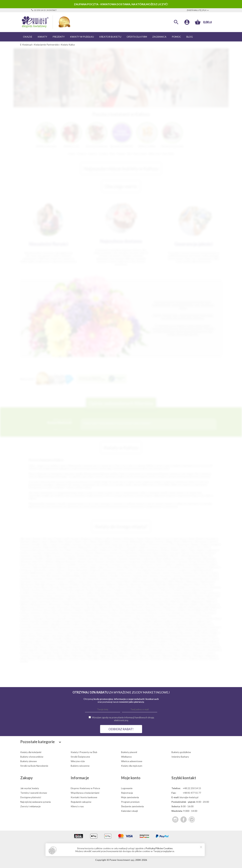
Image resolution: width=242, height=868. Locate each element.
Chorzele (103, 564)
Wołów (31, 658)
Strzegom (94, 650)
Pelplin (69, 641)
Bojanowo (171, 610)
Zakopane (213, 604)
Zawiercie (67, 553)
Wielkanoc (127, 757)
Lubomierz (177, 630)
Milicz (163, 633)
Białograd (25, 561)
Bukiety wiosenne (80, 766)
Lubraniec (189, 630)
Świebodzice (123, 653)
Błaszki (81, 561)
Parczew (50, 641)
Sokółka (217, 647)
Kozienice (111, 627)
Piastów (89, 641)
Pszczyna (63, 593)
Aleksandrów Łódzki (199, 607)
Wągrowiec (92, 656)
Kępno (137, 624)
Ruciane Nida (191, 593)
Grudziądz (65, 544)
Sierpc (133, 647)
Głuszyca (111, 619)
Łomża (173, 547)
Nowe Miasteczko (71, 587)
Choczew (83, 564)
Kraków (37, 539)
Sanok (50, 596)
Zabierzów (171, 604)
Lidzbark (114, 630)
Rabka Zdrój (93, 593)
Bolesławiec (27, 559)
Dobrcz (183, 616)
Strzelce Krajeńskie (89, 599)
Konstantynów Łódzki (44, 627)
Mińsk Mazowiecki (190, 556)
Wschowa (114, 604)
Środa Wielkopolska (53, 599)
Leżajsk (164, 579)
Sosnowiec (211, 539)
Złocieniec (132, 658)
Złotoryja (155, 658)
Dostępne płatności (31, 797)
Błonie (90, 561)
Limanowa (197, 579)
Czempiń (127, 616)
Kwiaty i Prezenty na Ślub (84, 752)
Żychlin (24, 661)
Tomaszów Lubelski (70, 601)
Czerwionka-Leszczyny (155, 616)
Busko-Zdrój (27, 564)
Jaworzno (77, 544)
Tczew (78, 550)
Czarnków (90, 616)
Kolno (192, 624)
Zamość (164, 547)
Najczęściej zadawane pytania (36, 802)
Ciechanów (108, 556)
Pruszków (190, 547)
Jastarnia (112, 573)
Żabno (203, 604)
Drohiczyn (205, 616)
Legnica (54, 544)
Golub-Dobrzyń (150, 619)
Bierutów (106, 610)
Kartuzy (35, 576)
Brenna (47, 613)
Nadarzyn (112, 584)
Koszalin (36, 544)
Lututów (109, 581)
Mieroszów (115, 633)
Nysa (89, 556)
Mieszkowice (27, 584)
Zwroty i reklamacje (30, 806)
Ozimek (26, 590)
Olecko (80, 638)
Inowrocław (107, 547)
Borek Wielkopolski (198, 610)
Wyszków (151, 604)
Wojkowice (211, 656)
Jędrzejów (55, 624)
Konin (166, 544)
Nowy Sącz (117, 544)
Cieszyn (158, 564)
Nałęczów (123, 584)
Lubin (96, 547)
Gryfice (49, 573)
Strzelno (115, 650)
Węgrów (124, 656)
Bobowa (100, 561)
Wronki (41, 658)
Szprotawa (44, 601)
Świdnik (39, 559)
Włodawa (198, 656)
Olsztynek (102, 638)
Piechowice (49, 590)
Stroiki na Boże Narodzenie (34, 766)
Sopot (31, 599)
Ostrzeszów (181, 638)
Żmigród (193, 658)
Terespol (172, 653)
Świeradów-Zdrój (140, 653)
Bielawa (50, 561)
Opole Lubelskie (177, 587)
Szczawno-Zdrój (29, 601)
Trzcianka (184, 653)
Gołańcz (164, 619)
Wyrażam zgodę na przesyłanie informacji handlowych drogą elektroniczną (123, 719)
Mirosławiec (186, 633)
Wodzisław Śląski (149, 553)
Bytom (69, 541)
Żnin (111, 607)
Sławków (186, 647)
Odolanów (69, 638)
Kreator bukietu (110, 37)
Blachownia (138, 610)
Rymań (43, 647)
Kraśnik (73, 579)
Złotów (166, 658)
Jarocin (94, 573)
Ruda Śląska (105, 541)
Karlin (214, 573)
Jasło (102, 573)
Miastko (180, 581)
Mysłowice (155, 544)
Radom (200, 539)
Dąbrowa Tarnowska (68, 567)
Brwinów (65, 613)
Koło (210, 624)
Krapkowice (61, 579)
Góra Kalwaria (144, 570)
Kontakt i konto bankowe (84, 797)
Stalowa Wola (90, 550)
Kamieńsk (97, 624)
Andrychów (135, 559)
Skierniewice (132, 553)
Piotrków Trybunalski (126, 547)
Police (155, 590)
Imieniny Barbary (180, 757)
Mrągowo (52, 584)
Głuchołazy (98, 619)
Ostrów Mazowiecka (162, 638)
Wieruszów (155, 656)
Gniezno (25, 547)
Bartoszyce (180, 559)
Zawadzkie (94, 658)
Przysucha (51, 593)
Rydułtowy (26, 647)
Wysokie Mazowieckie (133, 604)
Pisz (118, 641)
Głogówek (95, 570)
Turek (131, 601)
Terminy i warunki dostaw (34, 793)
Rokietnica (201, 644)
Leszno (154, 547)
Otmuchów (215, 587)
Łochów (52, 581)
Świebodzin (200, 599)
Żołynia (203, 658)
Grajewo (46, 621)
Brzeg (193, 561)
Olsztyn (158, 539)
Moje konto (131, 778)
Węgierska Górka (109, 656)
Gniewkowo (124, 619)
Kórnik (170, 627)
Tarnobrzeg (197, 553)
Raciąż (117, 644)
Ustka (139, 601)
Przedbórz (26, 593)
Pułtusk (95, 644)
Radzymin (119, 593)
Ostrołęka (36, 553)
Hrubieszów (123, 621)
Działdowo (26, 619)
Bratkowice (171, 561)
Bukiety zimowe (29, 761)
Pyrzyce (81, 593)
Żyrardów (61, 559)
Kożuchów (159, 627)
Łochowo (59, 633)
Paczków (36, 590)
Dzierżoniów (40, 570)
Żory (181, 547)
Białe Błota (38, 561)
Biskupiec (125, 610)
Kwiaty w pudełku (82, 37)
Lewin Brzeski (84, 630)
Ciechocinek (146, 564)
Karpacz (25, 576)
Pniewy (137, 641)
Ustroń (148, 601)
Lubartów (155, 630)
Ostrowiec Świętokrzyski (44, 547)
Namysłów (136, 584)
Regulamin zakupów (81, 802)
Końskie (154, 576)
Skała (101, 596)
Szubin (65, 653)
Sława (143, 596)
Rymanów (25, 596)
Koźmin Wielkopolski (129, 627)
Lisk (35, 581)
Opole (191, 539)
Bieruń (96, 610)
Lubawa (166, 630)
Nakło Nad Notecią (94, 636)
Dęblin (93, 567)
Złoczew (144, 658)
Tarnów (213, 541)
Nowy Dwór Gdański (205, 636)
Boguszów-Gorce (155, 610)
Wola (23, 658)
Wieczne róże (78, 761)
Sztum (55, 601)
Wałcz (186, 601)
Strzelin (104, 650)
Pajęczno (39, 641)
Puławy (164, 553)
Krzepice (38, 630)
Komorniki (26, 627)
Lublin (107, 539)
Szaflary (177, 650)
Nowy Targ (88, 587)
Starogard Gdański (180, 553)
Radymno (135, 644)
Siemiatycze (111, 647)
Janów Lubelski (81, 573)
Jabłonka (158, 621)
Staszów (44, 650)
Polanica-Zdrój (142, 590)
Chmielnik (71, 564)
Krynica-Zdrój (108, 579)
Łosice (61, 581)
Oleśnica (131, 587)
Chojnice (49, 559)
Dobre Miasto (124, 567)
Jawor (191, 621)
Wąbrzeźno (78, 656)
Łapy (199, 630)
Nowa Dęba (132, 636)
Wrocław (47, 539)
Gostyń (199, 619)
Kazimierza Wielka (71, 576)
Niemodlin (161, 584)
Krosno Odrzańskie (89, 579)
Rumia (90, 553)
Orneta (126, 638)
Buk (121, 613)
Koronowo (78, 627)
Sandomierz (38, 596)
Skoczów (166, 647)
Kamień (86, 624)
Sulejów (177, 599)
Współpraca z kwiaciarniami (85, 793)
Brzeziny (113, 613)
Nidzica (120, 636)
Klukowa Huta (140, 576)
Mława (205, 633)
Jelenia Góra (131, 544)
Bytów (49, 564)
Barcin (48, 610)
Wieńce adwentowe (132, 761)
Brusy (56, 613)
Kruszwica (26, 630)
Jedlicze (200, 621)
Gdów (52, 570)
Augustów (149, 559)
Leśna (72, 630)
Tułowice (121, 601)
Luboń (81, 581)
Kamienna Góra (190, 573)
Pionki (60, 590)
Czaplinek (179, 564)
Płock (177, 541)
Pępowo (78, 641)
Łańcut (146, 579)
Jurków (139, 573)
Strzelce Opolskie (110, 599)
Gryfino (59, 573)
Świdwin (187, 599)
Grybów (77, 621)
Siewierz (142, 647)
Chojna (93, 564)
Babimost (216, 607)
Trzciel (86, 601)
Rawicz (171, 644)
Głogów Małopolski (77, 570)
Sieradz (81, 556)
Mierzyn (127, 633)
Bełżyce (69, 610)
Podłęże (118, 590)
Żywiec (157, 607)
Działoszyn (214, 567)
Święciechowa (159, 653)
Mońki (24, 636)
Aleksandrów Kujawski (174, 607)
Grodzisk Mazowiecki (200, 570)
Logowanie (127, 788)
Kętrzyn (93, 576)
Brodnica (183, 561)
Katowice (117, 539)
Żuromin (129, 607)
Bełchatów (153, 550)
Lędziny (97, 630)
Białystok (129, 539)
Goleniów (120, 570)
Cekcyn (186, 613)
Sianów (99, 647)
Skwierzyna (122, 596)
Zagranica (159, 37)
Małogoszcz (160, 581)
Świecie (211, 599)
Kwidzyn (136, 579)
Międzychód (139, 633)
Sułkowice (139, 650)
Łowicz (81, 633)
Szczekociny (214, 650)
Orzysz (146, 638)
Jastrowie (181, 621)
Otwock (120, 556)
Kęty (85, 576)
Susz (149, 650)
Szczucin (25, 653)
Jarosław (93, 559)
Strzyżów (126, 599)
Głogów (204, 544)
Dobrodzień (139, 567)
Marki (171, 581)
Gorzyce (171, 570)
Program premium (130, 802)
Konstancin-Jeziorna (171, 576)
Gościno (209, 619)
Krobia (204, 627)
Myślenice (64, 584)
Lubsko (90, 581)
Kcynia (128, 624)
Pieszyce (99, 641)
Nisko (197, 584)
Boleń (160, 561)
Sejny (68, 647)
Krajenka (180, 627)
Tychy (116, 541)
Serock (81, 596)
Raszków (161, 644)
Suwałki (63, 547)
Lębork (155, 579)
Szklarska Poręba (51, 653)
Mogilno (215, 633)
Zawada (51, 607)
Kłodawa (157, 624)
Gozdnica (183, 570)
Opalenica (115, 638)
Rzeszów (25, 541)
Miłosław (173, 633)
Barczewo (58, 610)
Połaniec (128, 590)
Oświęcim (111, 559)
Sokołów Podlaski (204, 596)
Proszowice (51, 644)
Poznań (58, 539)
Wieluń (143, 656)
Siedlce (144, 544)
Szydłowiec (76, 653)
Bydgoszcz (87, 539)
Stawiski (54, 650)
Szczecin (75, 539)
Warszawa (26, 539)
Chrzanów (115, 564)
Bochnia (110, 561)
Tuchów (25, 656)
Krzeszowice (123, 579)
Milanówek (153, 633)
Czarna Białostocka (196, 564)
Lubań (145, 630)
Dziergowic (26, 570)
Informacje (80, 778)
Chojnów (36, 616)
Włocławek (201, 541)
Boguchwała (149, 561)
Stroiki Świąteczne (80, 757)
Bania (159, 559)
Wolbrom (68, 604)
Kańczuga (109, 624)
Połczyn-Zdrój (177, 641)
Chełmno (59, 564)
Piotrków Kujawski (74, 590)
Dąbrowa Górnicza (154, 541)
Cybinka (168, 564)
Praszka (24, 644)
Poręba (203, 641)
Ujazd (59, 656)
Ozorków (194, 638)
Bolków (182, 610)
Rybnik (93, 541)
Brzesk (201, 561)
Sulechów (157, 599)
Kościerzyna (190, 576)
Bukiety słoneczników (32, 757)
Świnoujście (145, 556)
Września (102, 604)
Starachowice (116, 553)
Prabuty (213, 641)
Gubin (68, 573)
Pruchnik (63, 644)
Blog (190, 37)
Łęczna (39, 633)
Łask (205, 630)
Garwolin (62, 619)
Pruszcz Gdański (191, 590)
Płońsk (90, 590)
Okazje (28, 37)
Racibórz (25, 553)
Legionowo (212, 550)
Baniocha (38, 610)
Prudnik (177, 590)
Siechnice (92, 596)
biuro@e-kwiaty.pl (189, 797)
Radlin (125, 644)
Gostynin (188, 619)
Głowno (72, 619)
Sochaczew (164, 596)
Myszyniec (99, 584)
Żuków (119, 607)
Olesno (121, 587)
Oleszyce (90, 638)
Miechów (103, 633)
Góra (218, 619)
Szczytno (36, 653)
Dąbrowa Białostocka (44, 567)
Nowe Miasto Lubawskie (47, 587)
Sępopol (71, 596)
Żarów (184, 658)
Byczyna (39, 564)
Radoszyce (107, 593)
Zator (83, 658)
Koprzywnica (64, 627)
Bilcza (116, 610)
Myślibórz (76, 584)
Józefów (67, 624)
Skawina (110, 596)
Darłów (84, 567)
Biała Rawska (194, 559)
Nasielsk (110, 636)
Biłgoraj (60, 561)
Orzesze (136, 638)
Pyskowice (106, 644)
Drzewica (188, 567)
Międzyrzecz (192, 581)
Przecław (206, 590)
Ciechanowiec (130, 564)
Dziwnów (50, 619)
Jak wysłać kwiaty (30, 788)
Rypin (52, 647)
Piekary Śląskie (197, 550)
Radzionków (148, 644)
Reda (179, 644)
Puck (72, 593)
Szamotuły (200, 650)
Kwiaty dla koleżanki (31, 752)
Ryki (36, 647)
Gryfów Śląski (90, 621)
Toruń (167, 539)
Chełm (206, 547)
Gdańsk (98, 539)
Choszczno (61, 616)
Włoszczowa (55, 604)
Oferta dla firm (137, 37)
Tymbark (50, 656)
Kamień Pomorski (171, 573)
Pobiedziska (149, 641)
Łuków (99, 581)
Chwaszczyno (76, 616)
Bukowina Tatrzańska (136, 613)
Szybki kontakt (184, 778)
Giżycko (61, 570)
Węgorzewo (198, 601)
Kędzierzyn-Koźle (108, 550)
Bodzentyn (122, 561)
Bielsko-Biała (57, 541)
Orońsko (192, 587)
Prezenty (59, 37)
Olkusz (141, 587)
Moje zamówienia (130, 797)
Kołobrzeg (69, 556)
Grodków (57, 621)
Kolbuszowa (180, 624)
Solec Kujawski (29, 650)
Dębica (49, 556)
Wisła (177, 656)
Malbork (72, 559)
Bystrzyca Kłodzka (171, 613)
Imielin (148, 621)
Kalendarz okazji (129, 811)
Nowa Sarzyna (160, 636)
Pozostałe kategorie (41, 742)
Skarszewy (154, 647)
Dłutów (111, 567)
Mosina (32, 636)
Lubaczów (134, 630)
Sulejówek (126, 650)
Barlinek (168, 559)
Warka (67, 656)
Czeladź (212, 564)
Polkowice (165, 590)
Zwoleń (139, 607)
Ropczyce (213, 644)
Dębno (102, 567)
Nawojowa (149, 584)
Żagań (175, 658)
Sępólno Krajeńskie (83, 647)
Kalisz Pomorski (152, 573)
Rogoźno (189, 644)
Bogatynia (135, 561)
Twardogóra (37, 656)
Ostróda (203, 587)
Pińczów (110, 641)
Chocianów (209, 613)
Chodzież (25, 616)
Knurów (82, 559)
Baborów (26, 610)
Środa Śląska (108, 653)
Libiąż (105, 630)
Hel (113, 621)
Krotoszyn (215, 627)
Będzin (175, 550)
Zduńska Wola (161, 556)
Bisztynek (71, 561)
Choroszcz (48, 616)
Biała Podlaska (138, 550)
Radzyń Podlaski (134, 593)
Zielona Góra (81, 541)
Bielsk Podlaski (83, 610)
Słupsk (88, 544)
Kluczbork (126, 576)
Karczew (205, 573)
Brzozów (211, 561)
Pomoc (176, 37)
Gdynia (140, 539)
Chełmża (197, 613)
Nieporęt (188, 584)
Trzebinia (110, 601)
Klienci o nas (77, 806)
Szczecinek (131, 556)
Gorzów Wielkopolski (132, 541)
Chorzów (25, 544)
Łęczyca (49, 633)
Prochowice (36, 644)
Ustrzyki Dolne (161, 601)
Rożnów (178, 593)
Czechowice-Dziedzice (109, 616)
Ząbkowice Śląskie (188, 604)
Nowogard (101, 587)
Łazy (31, 633)
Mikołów (174, 556)
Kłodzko (114, 576)
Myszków (87, 584)
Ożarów (205, 638)
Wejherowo (101, 553)
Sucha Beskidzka (141, 599)
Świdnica (165, 550)
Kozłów (49, 579)
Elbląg (169, 541)
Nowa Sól (206, 556)
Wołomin (91, 604)
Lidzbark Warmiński (180, 579)
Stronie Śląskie (79, 650)
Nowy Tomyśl (27, 638)
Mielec (69, 550)
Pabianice (144, 547)
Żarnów (41, 607)
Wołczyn (80, 604)
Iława (134, 621)
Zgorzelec (91, 607)
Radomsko (38, 556)
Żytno (148, 607)
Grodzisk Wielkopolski (32, 573)
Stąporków (71, 599)
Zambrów (74, 658)
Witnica (24, 604)
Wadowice (176, 601)
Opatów (151, 587)
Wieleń (134, 656)
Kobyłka (168, 624)
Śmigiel (96, 653)
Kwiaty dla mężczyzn (132, 766)
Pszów (85, 644)
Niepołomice (175, 584)
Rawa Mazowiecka (154, 593)
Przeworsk (38, 593)
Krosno (58, 556)
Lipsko (124, 630)
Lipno (207, 579)
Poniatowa (192, 641)
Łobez (42, 581)
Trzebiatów (97, 601)
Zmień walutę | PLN (198, 10)
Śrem (39, 599)
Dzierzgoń (38, 619)
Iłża (140, 621)
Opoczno (162, 587)
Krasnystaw (192, 627)
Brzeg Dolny (78, 613)
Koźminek (146, 627)
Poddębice (162, 641)
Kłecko (146, 624)
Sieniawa (123, 647)
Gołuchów (176, 619)
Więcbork (167, 656)
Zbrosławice (118, 658)
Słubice (152, 596)
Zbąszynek (63, 607)
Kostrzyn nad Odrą (208, 576)
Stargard (215, 544)
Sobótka (206, 647)
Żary (102, 559)
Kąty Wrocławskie (50, 576)
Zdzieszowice (77, 607)
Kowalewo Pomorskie (32, 579)
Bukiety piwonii (129, 752)
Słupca (196, 647)
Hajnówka (104, 621)
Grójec (67, 621)
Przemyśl (124, 550)
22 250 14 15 (38, 10)
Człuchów (26, 567)
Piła (172, 544)
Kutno (97, 556)
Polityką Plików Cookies (159, 848)
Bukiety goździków (181, 752)
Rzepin (60, 647)
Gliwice (35, 541)
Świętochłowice (52, 553)
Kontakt (52, 10)
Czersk (137, 616)
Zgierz (184, 550)
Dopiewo (193, 616)
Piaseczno (80, 553)
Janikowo (169, 621)
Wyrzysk (51, 658)
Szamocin (188, 650)
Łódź (66, 539)
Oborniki (57, 638)
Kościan (90, 627)
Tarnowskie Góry (55, 550)
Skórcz (176, 647)
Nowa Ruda (145, 636)
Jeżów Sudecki (41, 624)
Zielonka (103, 607)
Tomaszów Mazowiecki (32, 550)
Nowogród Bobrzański (181, 636)
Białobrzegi (209, 559)
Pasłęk (60, 641)
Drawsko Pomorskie (157, 567)
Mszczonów (44, 636)
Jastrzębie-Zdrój (102, 544)
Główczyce (84, 619)
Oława (112, 587)
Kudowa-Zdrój (52, 630)
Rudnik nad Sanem (209, 593)
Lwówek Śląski (123, 581)
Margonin (91, 633)
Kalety (76, 624)
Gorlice (131, 570)
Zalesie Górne (28, 607)
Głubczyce (108, 570)
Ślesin (87, 653)
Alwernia (123, 559)
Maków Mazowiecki (142, 581)
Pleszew (127, 641)
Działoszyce (200, 567)
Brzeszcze (102, 613)
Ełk (199, 547)
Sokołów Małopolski (182, 596)
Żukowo (213, 658)
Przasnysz (75, 644)
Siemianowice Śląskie (187, 544)
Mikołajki (40, 584)
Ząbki (161, 604)
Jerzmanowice (126, 573)
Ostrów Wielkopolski (80, 547)
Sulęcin (167, 599)
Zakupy (27, 778)
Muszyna (78, 636)
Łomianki (71, 633)
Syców (168, 650)
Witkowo (187, 656)
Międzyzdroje (207, 581)
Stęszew (65, 650)
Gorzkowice (159, 570)
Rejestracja (127, 793)
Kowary (100, 627)
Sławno (134, 596)
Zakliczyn (62, 658)
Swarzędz (158, 650)
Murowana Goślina (62, 636)
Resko (169, 593)
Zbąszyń (105, 658)
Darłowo (173, 616)
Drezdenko (175, 567)
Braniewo (37, 613)
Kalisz (45, 544)
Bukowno (154, 613)
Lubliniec (71, 581)
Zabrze (45, 541)
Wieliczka (211, 601)
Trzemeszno (197, 653)
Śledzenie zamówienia (132, 806)
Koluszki (201, 624)
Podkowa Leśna (103, 590)
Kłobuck (104, 576)
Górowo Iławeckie (30, 621)
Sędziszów (60, 596)
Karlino (119, 624)
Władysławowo (38, 604)
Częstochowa (179, 539)
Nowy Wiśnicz (43, 638)
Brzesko (91, 613)
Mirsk (197, 633)
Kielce (148, 539)
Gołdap (136, 619)
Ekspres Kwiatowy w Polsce (85, 788)
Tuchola (210, 653)
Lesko (64, 630)
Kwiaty (42, 37)
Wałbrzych (187, 541)
